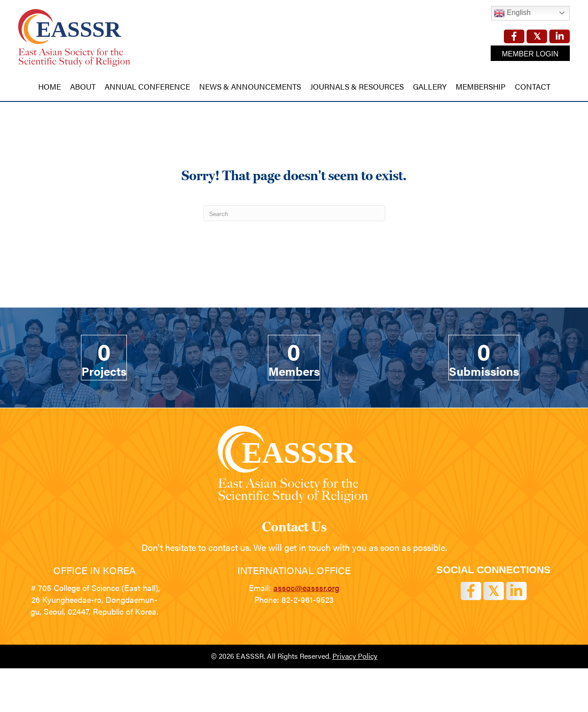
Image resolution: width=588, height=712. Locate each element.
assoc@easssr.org (306, 588)
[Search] (294, 213)
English (512, 13)
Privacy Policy (355, 656)
